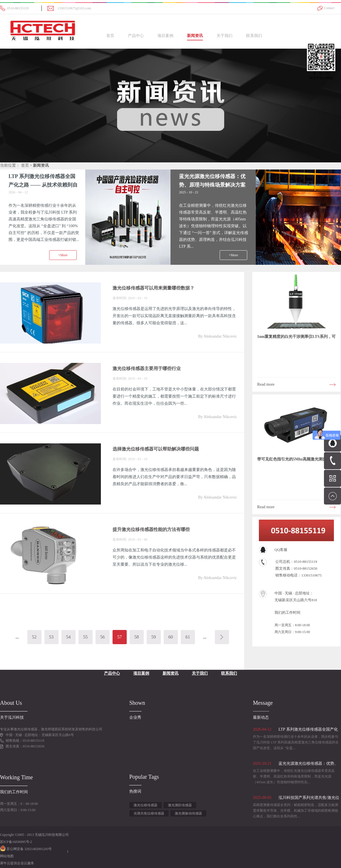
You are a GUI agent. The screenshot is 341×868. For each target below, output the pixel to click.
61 (188, 637)
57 (120, 637)
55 (86, 637)
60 (171, 637)
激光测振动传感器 (188, 813)
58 (137, 637)
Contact (329, 8)
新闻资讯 (41, 165)
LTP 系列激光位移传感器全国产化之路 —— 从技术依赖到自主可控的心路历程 (43, 185)
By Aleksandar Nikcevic (218, 336)
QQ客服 (281, 550)
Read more (266, 384)
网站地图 (7, 856)
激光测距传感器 (180, 805)
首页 (110, 36)
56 (103, 637)
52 (34, 637)
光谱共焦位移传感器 (149, 813)
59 (154, 637)
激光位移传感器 (145, 805)
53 (51, 637)
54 (68, 637)
